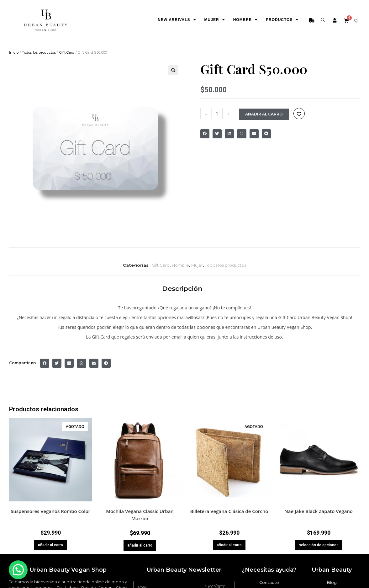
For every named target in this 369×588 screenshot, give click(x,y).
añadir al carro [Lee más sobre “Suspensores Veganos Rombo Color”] (50, 545)
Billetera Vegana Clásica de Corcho (229, 511)
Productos (281, 20)
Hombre (244, 20)
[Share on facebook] (205, 134)
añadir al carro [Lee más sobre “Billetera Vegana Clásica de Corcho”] (229, 545)
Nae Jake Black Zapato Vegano (319, 511)
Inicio (14, 52)
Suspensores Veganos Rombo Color (50, 511)
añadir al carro (266, 114)
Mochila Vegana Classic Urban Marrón (140, 514)
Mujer (213, 20)
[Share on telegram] (266, 134)
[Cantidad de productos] (217, 113)
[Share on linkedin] (229, 134)
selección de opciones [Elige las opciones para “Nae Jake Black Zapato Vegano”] (319, 545)
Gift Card (67, 52)
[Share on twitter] (217, 134)
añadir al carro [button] (140, 545)
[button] (173, 70)
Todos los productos (39, 52)
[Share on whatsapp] (242, 134)
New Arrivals (175, 20)
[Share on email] (254, 134)
